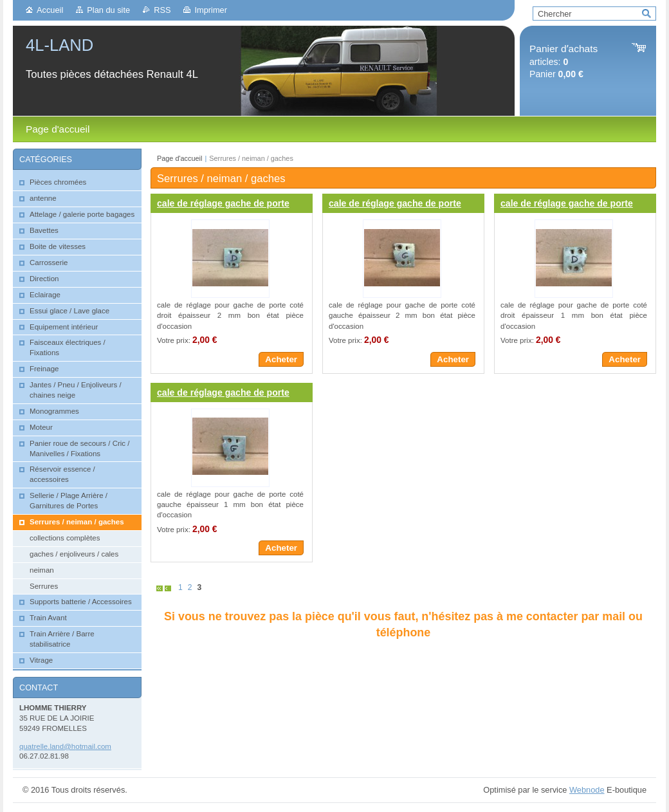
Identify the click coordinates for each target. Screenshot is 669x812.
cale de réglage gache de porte (223, 203)
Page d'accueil (179, 158)
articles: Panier (564, 61)
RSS (162, 10)
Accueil (50, 10)
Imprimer (210, 10)
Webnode (587, 790)
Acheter (281, 359)
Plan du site (108, 10)
